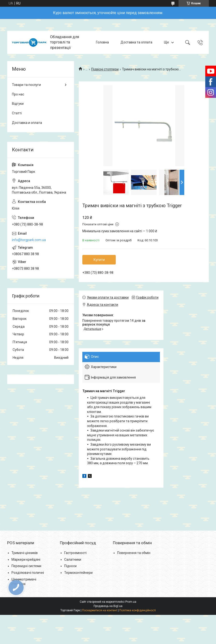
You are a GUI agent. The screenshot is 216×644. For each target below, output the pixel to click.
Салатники (73, 560)
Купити (99, 260)
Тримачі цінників (25, 553)
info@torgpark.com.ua (29, 240)
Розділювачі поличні (28, 573)
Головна (102, 42)
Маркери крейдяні (26, 560)
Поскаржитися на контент (100, 610)
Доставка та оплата (136, 42)
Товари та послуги (26, 85)
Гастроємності (75, 553)
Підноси (70, 566)
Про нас (18, 94)
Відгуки (18, 104)
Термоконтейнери (78, 573)
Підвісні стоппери (105, 69)
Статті (17, 113)
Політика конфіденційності (138, 610)
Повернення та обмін (134, 553)
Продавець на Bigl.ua (108, 606)
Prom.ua (131, 602)
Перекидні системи (26, 566)
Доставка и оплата (27, 123)
